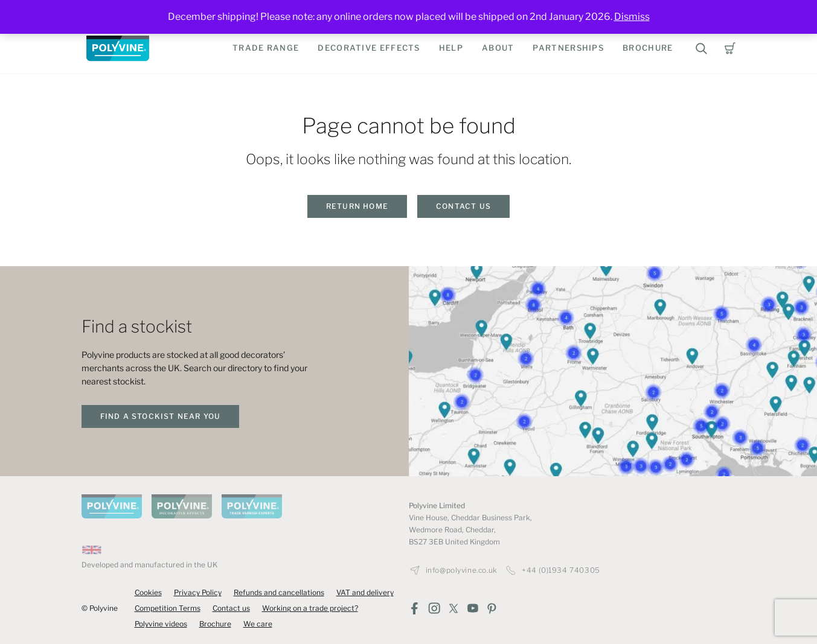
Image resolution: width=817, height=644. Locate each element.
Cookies (148, 592)
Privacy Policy (198, 592)
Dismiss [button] (632, 17)
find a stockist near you (161, 416)
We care (258, 624)
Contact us (463, 206)
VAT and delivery (365, 592)
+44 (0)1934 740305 (561, 570)
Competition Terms (168, 608)
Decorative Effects (369, 48)
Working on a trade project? (310, 608)
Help (451, 48)
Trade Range (266, 48)
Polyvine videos (161, 624)
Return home (357, 206)
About (498, 48)
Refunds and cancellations (279, 592)
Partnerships (568, 48)
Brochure (648, 48)
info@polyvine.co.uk (462, 570)
